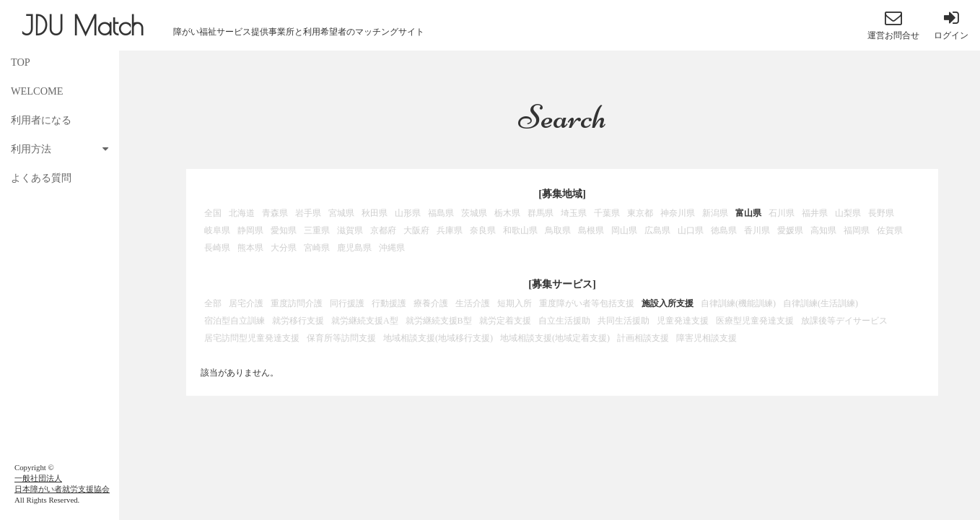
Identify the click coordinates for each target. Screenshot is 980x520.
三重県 (317, 230)
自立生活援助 (564, 321)
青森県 (275, 213)
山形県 (408, 213)
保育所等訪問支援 (341, 338)
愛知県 (284, 230)
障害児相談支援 (706, 338)
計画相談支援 (643, 338)
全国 (213, 213)
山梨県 (848, 213)
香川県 (757, 230)
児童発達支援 (683, 321)
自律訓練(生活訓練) (821, 303)
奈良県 (483, 230)
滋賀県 (350, 230)
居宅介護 (246, 303)
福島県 (441, 213)
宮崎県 (317, 248)
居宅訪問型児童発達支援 (252, 338)
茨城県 (474, 213)
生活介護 (473, 303)
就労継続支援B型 (439, 321)
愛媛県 (790, 230)
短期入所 (515, 303)
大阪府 (416, 230)
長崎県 (217, 248)
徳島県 (724, 230)
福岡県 (857, 230)
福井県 (815, 213)
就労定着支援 (505, 321)
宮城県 (341, 213)
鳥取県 (558, 230)
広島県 (657, 230)
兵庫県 (450, 230)
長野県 (881, 213)
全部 (213, 303)
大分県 (284, 248)
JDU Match (83, 25)
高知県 (823, 230)
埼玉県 (574, 213)
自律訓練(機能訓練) (738, 303)
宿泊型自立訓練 (235, 321)
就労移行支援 (298, 321)
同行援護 (347, 303)
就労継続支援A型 (365, 321)
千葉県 (607, 213)
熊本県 (250, 248)
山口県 (691, 230)
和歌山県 (520, 230)
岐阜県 (217, 230)
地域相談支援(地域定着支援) (555, 338)
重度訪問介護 (297, 303)
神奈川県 (678, 213)
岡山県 (624, 230)
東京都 (640, 213)
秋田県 (375, 213)
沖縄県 (392, 248)
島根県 (591, 230)
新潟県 (715, 213)
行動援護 (389, 303)
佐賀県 (890, 230)
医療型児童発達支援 (755, 321)
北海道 (242, 213)
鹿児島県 (354, 248)
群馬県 (541, 213)
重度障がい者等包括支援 (587, 303)
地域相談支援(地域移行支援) (438, 338)
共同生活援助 (624, 321)
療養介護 (431, 303)
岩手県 (308, 213)
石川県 (782, 213)
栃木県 (507, 213)
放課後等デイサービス (844, 321)
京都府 (383, 230)
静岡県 (250, 230)
